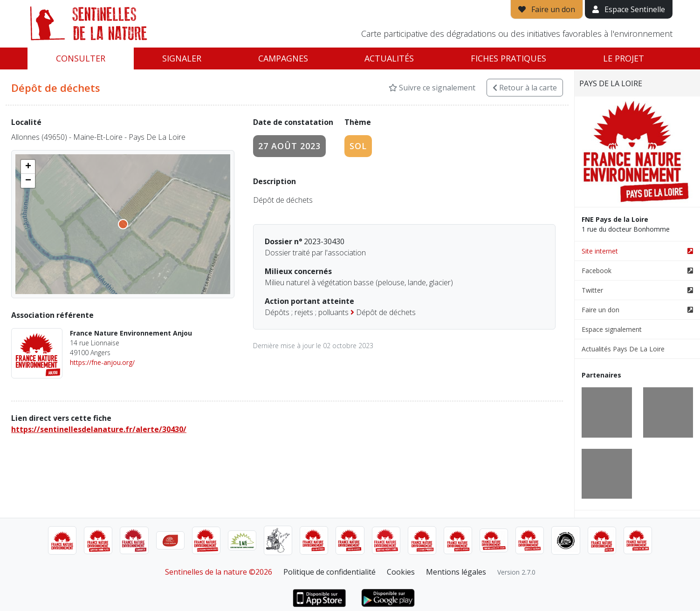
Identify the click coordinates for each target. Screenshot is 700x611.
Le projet (624, 58)
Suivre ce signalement (432, 88)
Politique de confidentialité (329, 572)
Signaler (182, 58)
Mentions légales (456, 572)
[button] (28, 167)
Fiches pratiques (508, 58)
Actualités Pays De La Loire (623, 349)
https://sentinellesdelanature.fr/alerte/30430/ (99, 429)
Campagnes (283, 58)
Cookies (401, 572)
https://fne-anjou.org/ (102, 362)
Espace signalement (612, 329)
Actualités (389, 58)
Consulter (81, 58)
